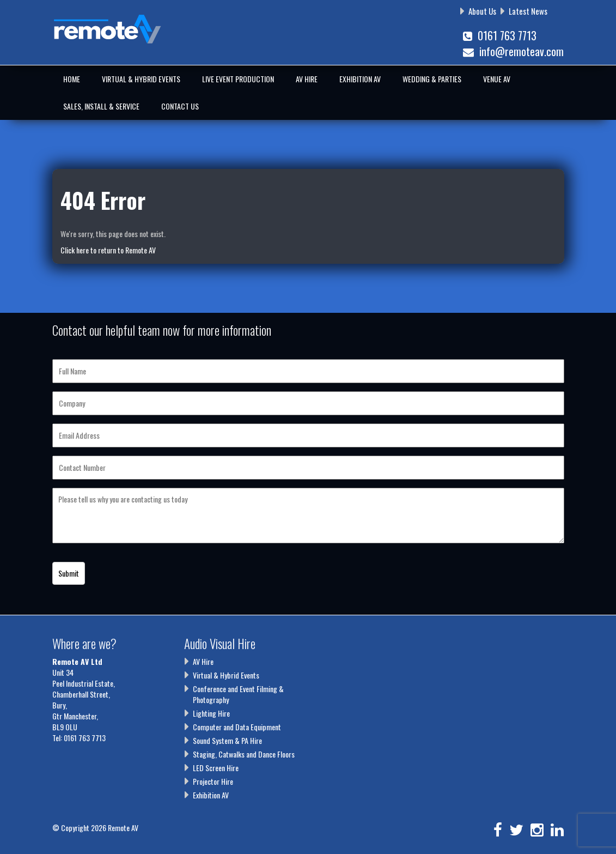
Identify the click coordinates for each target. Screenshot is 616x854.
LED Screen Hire (216, 768)
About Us (482, 11)
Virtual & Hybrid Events (141, 79)
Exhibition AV (360, 79)
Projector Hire (213, 781)
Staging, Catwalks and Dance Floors (244, 754)
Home (72, 79)
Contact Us (180, 106)
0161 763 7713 (500, 35)
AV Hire (307, 79)
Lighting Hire (211, 713)
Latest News (528, 11)
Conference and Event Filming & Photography (238, 694)
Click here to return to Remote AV (108, 250)
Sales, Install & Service (101, 106)
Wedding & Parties (432, 79)
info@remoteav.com (513, 51)
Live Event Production (238, 79)
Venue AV (497, 79)
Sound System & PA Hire (227, 740)
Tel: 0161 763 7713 (79, 738)
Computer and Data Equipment (237, 727)
